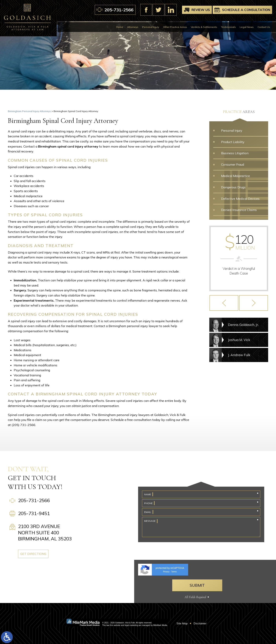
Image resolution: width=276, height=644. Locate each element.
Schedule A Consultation (246, 10)
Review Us (201, 10)
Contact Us (264, 27)
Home (120, 27)
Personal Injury (151, 27)
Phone (148, 503)
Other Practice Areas (175, 27)
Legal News (247, 27)
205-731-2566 (119, 10)
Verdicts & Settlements (204, 27)
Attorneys (133, 27)
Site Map (182, 623)
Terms (174, 572)
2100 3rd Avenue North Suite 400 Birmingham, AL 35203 (45, 532)
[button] (224, 303)
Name (148, 494)
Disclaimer (200, 623)
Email (148, 512)
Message (150, 521)
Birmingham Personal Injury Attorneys (29, 111)
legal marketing (131, 625)
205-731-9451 (34, 513)
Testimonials (228, 27)
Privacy (166, 572)
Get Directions (33, 554)
